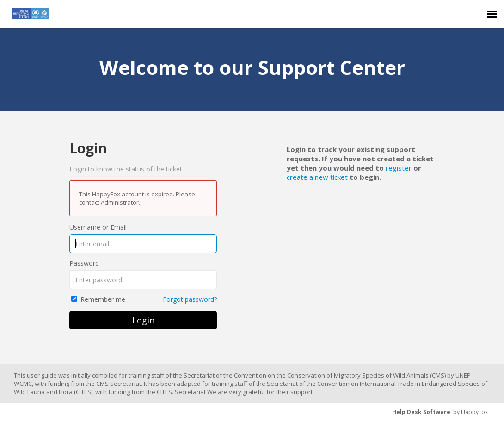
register (399, 168)
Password (84, 263)
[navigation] (492, 14)
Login (143, 320)
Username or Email (98, 227)
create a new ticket (317, 177)
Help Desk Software (421, 412)
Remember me (103, 299)
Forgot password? (190, 299)
